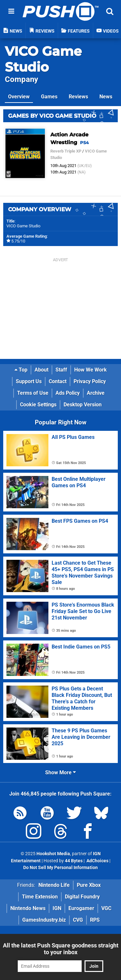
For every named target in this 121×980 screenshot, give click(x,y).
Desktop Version (83, 405)
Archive (96, 393)
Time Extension (40, 897)
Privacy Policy (90, 381)
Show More (60, 772)
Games (49, 97)
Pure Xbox (89, 885)
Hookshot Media (53, 854)
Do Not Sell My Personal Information (60, 868)
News (106, 97)
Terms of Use (33, 393)
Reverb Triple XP (66, 151)
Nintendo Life (54, 885)
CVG (78, 920)
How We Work (91, 370)
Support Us (29, 381)
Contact (58, 381)
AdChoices (97, 861)
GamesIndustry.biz (44, 920)
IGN (57, 908)
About (41, 370)
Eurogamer (81, 908)
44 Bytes (74, 861)
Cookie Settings (38, 405)
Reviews (78, 97)
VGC (106, 908)
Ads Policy (68, 393)
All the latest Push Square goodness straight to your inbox (61, 949)
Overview (19, 97)
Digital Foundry (82, 897)
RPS (95, 920)
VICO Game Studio (43, 59)
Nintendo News (28, 908)
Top (21, 370)
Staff (61, 370)
